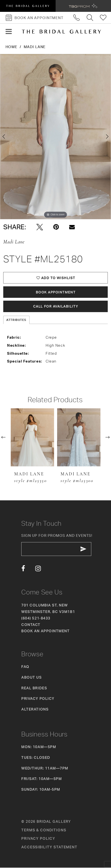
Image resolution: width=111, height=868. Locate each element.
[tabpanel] (55, 137)
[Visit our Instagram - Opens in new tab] (38, 569)
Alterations (35, 710)
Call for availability (56, 307)
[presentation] (32, 438)
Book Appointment (56, 292)
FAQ (25, 667)
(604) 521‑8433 (36, 619)
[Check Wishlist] (103, 18)
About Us (31, 678)
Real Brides (34, 689)
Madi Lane (35, 47)
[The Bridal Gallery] (61, 32)
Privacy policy (38, 839)
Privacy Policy (38, 699)
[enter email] (57, 550)
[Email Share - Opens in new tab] (72, 227)
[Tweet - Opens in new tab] (40, 227)
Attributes (16, 320)
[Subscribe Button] (84, 550)
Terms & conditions (44, 831)
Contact (31, 625)
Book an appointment (45, 632)
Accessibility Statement (49, 848)
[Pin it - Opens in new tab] (56, 227)
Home (11, 47)
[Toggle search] (90, 18)
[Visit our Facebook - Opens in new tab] (23, 569)
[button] (9, 32)
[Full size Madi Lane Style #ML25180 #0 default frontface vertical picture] (55, 137)
